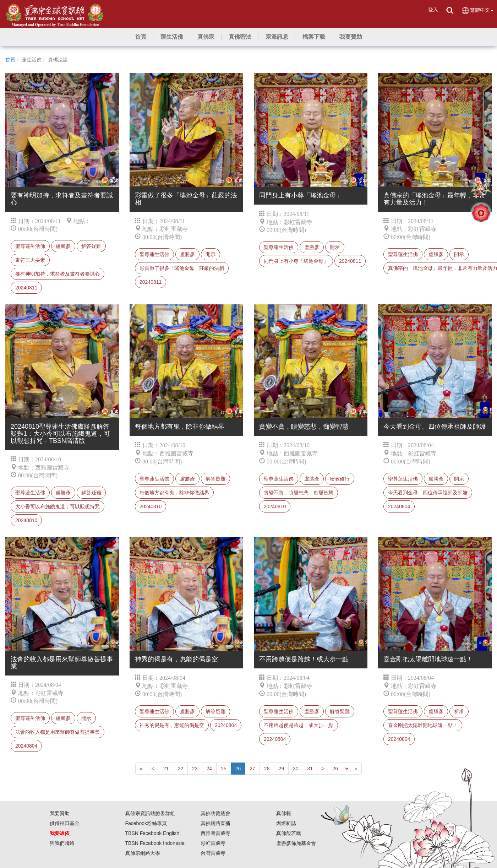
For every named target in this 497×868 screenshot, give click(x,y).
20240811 (26, 288)
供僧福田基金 (65, 823)
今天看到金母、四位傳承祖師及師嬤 (428, 493)
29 (281, 769)
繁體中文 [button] (477, 10)
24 (209, 769)
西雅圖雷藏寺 (215, 833)
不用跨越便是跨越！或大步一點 (299, 725)
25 (224, 769)
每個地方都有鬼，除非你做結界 (174, 493)
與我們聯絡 (62, 843)
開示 (211, 254)
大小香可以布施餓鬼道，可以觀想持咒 (58, 506)
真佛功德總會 (215, 813)
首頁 (10, 60)
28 (267, 769)
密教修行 (340, 479)
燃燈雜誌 (286, 823)
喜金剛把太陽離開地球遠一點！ (423, 725)
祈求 (459, 711)
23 (195, 769)
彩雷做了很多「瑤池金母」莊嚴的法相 (182, 268)
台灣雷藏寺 (213, 853)
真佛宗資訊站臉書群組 (150, 813)
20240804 (399, 506)
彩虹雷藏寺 (213, 843)
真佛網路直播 (215, 823)
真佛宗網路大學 (143, 853)
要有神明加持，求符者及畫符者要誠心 (58, 274)
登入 (433, 10)
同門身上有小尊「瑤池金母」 (296, 261)
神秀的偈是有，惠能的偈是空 (172, 725)
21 (166, 769)
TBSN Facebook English (152, 833)
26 (238, 769)
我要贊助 (60, 813)
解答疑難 (91, 246)
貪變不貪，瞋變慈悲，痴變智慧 (299, 493)
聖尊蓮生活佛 (30, 246)
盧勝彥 (63, 246)
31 (310, 769)
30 (296, 769)
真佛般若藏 (289, 833)
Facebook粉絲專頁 (146, 823)
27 (252, 769)
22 (180, 769)
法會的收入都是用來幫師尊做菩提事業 (58, 732)
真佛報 (284, 813)
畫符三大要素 (30, 260)
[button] (172, 37)
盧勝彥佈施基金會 (296, 843)
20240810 (26, 520)
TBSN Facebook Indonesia (155, 843)
